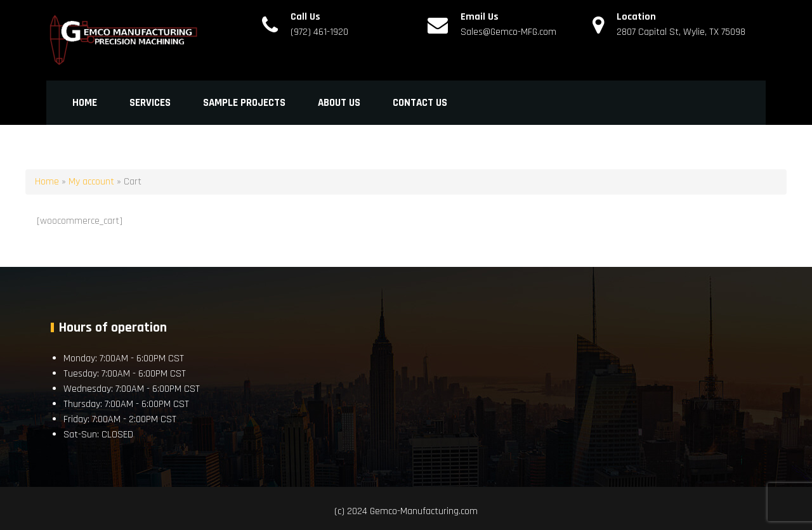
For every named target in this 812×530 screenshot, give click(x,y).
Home (85, 103)
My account (91, 182)
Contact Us (420, 103)
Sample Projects (244, 103)
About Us (339, 103)
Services (150, 103)
